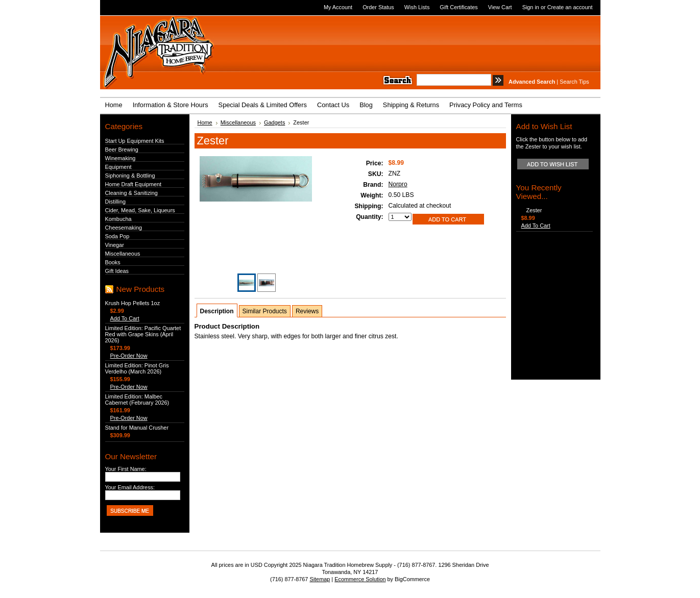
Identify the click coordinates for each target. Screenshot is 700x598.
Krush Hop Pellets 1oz (133, 303)
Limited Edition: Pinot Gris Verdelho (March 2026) (137, 368)
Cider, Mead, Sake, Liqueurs (140, 210)
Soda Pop (117, 236)
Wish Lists (417, 7)
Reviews (307, 311)
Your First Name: (126, 469)
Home (205, 122)
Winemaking (120, 158)
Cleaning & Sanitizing (131, 193)
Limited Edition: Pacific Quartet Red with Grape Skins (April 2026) (143, 334)
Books (113, 262)
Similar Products (265, 311)
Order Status (378, 7)
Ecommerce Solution (360, 579)
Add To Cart (125, 318)
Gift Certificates (458, 7)
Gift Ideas (117, 271)
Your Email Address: (130, 487)
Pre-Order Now (129, 356)
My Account (338, 7)
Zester (534, 210)
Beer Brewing (122, 149)
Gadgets (274, 122)
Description (217, 311)
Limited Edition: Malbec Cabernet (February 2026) (137, 400)
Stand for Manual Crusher (137, 428)
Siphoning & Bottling (130, 176)
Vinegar (115, 245)
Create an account (570, 7)
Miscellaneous (123, 254)
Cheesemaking (124, 228)
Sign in (531, 7)
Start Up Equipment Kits (135, 141)
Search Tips (574, 82)
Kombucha (118, 219)
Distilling (116, 202)
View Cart (500, 7)
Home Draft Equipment (134, 184)
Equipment (118, 167)
